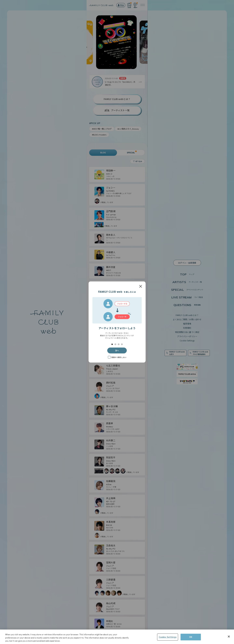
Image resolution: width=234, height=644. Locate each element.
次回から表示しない (119, 357)
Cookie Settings (168, 637)
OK (191, 637)
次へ (117, 350)
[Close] (229, 637)
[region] (117, 637)
